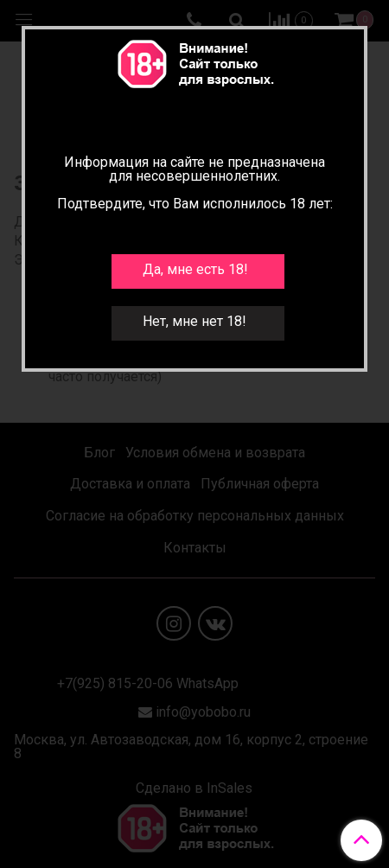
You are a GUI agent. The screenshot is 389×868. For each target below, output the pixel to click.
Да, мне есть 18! (195, 269)
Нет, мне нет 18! (194, 321)
